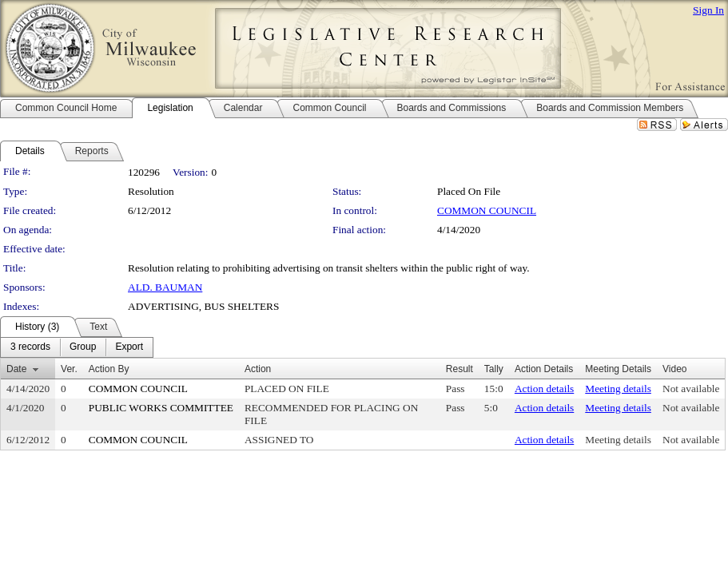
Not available (691, 389)
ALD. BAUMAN (165, 287)
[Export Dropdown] (129, 347)
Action (258, 369)
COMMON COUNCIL (487, 210)
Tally (494, 369)
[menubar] (77, 347)
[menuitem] (30, 347)
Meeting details (618, 389)
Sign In (708, 10)
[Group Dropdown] (83, 347)
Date (16, 369)
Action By (109, 369)
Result (459, 369)
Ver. (69, 369)
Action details (544, 389)
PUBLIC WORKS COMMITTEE (161, 408)
